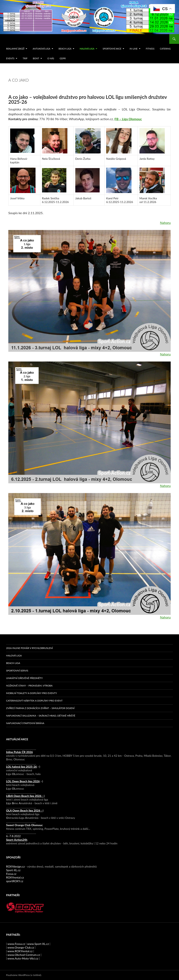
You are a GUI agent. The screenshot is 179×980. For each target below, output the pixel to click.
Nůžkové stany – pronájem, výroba (29, 686)
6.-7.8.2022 (17, 838)
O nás (51, 58)
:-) (23, 767)
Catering (165, 49)
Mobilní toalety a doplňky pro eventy (31, 693)
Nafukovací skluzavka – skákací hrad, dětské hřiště (41, 716)
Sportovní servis (17, 671)
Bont (36, 58)
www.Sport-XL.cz (38, 944)
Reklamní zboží (15, 49)
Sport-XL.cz (13, 870)
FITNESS (150, 49)
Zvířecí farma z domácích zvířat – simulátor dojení (40, 708)
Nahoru (165, 223)
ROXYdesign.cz (15, 866)
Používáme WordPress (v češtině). (24, 975)
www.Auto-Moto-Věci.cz (23, 958)
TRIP (25, 58)
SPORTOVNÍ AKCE (112, 49)
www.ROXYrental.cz (20, 951)
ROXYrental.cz (15, 877)
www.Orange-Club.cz (21, 947)
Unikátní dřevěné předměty (24, 678)
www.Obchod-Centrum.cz (24, 955)
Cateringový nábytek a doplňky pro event (34, 701)
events (10, 58)
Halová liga (87, 49)
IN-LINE (134, 49)
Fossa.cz (11, 874)
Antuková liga (42, 49)
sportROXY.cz (15, 881)
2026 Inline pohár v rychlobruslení (29, 648)
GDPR (63, 58)
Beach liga (65, 49)
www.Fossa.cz (16, 944)
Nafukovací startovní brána (25, 723)
